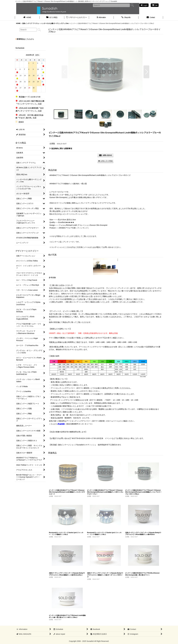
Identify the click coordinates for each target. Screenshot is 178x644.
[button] (64, 72)
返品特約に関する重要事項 (61, 148)
